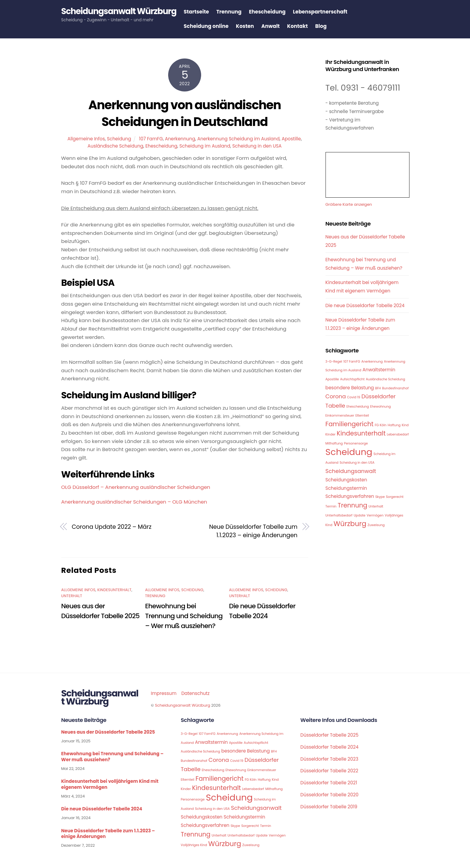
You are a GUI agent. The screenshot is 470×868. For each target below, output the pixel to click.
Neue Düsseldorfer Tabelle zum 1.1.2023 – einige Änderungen (253, 531)
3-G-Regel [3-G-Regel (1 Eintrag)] (334, 362)
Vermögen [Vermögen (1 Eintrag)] (375, 516)
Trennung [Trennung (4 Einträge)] (352, 506)
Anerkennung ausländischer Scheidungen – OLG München (134, 502)
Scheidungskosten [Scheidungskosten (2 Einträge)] (346, 480)
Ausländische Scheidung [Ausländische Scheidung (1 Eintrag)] (385, 380)
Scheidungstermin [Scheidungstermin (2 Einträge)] (346, 488)
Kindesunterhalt (115, 590)
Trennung (231, 12)
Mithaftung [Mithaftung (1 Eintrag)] (334, 444)
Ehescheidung (270, 12)
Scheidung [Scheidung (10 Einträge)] (349, 452)
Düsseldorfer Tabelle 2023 (329, 759)
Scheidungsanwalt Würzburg (183, 706)
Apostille (291, 139)
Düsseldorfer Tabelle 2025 (329, 735)
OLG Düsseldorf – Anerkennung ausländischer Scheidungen (136, 487)
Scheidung (119, 139)
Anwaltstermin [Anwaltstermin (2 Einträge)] (379, 370)
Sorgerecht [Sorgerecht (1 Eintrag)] (395, 497)
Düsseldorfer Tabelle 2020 (329, 795)
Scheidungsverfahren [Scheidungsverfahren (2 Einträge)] (350, 497)
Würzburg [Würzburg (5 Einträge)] (350, 524)
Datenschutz (195, 694)
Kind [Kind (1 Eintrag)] (405, 425)
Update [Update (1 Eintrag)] (360, 516)
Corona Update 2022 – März (112, 527)
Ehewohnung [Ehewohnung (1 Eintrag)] (381, 407)
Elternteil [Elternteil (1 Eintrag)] (362, 416)
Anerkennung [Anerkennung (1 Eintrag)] (372, 362)
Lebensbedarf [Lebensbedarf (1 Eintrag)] (398, 435)
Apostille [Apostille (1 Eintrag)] (332, 380)
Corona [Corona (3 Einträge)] (336, 397)
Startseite (199, 12)
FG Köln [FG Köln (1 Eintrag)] (381, 425)
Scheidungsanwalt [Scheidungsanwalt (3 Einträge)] (351, 471)
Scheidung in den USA (257, 146)
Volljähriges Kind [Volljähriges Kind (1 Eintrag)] (194, 845)
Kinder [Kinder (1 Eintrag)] (331, 435)
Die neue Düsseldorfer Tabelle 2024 (365, 306)
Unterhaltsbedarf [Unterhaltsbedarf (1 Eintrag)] (339, 516)
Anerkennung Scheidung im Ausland (238, 139)
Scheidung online (209, 26)
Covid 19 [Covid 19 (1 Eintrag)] (354, 398)
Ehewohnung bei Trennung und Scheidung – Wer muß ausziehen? (184, 616)
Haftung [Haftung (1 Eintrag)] (394, 425)
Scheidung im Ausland (205, 146)
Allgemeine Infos (86, 139)
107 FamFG (151, 139)
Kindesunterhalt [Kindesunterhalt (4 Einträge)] (361, 434)
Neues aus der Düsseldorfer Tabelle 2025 (108, 732)
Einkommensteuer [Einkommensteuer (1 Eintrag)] (340, 416)
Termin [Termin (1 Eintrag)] (331, 507)
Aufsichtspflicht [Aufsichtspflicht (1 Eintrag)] (352, 380)
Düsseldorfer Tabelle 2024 (329, 747)
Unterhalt (72, 596)
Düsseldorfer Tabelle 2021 (329, 783)
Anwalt (273, 26)
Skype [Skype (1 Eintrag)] (380, 497)
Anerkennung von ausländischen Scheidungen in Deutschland (185, 114)
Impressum (164, 694)
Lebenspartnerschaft (323, 12)
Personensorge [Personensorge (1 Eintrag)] (356, 444)
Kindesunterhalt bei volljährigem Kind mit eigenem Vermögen (110, 784)
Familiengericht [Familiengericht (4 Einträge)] (350, 424)
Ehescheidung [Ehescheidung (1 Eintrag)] (358, 407)
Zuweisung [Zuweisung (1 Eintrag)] (376, 525)
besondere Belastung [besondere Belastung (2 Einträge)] (350, 388)
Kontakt (300, 26)
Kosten (248, 26)
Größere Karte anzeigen (349, 205)
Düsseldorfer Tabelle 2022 (329, 771)
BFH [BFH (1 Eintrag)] (378, 389)
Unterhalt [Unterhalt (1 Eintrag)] (376, 507)
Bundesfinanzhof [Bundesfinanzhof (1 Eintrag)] (396, 389)
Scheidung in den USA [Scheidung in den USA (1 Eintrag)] (357, 463)
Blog (323, 26)
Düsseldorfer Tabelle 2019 (329, 807)
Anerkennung (180, 139)
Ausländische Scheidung (115, 146)
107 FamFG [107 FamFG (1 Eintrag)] (352, 362)
